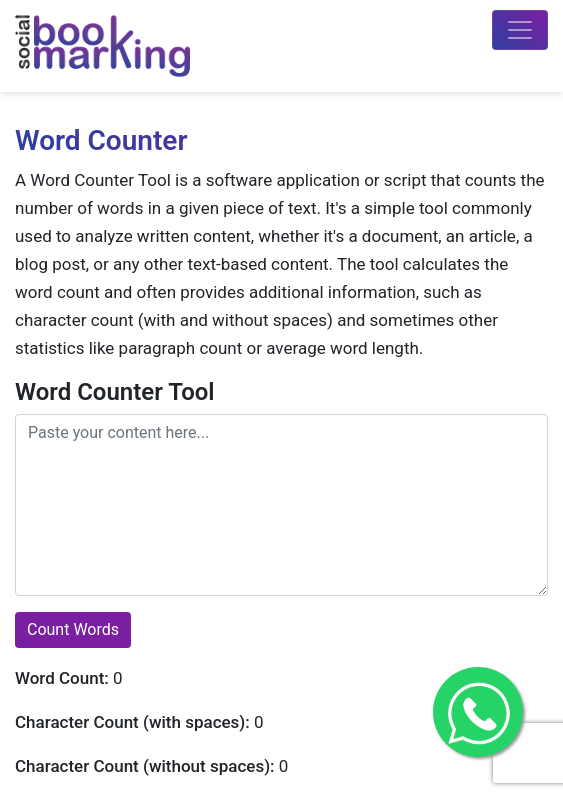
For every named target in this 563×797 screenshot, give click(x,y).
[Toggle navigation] (520, 30)
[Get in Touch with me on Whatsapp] (478, 712)
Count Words (73, 629)
